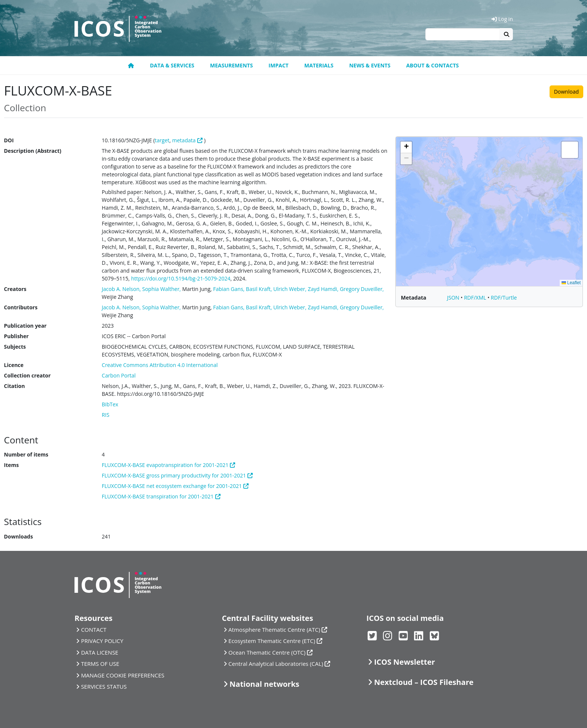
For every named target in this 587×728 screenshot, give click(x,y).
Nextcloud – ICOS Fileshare (424, 682)
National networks (264, 684)
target (162, 140)
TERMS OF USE (100, 664)
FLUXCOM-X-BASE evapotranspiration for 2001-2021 (165, 465)
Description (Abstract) (33, 151)
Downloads (19, 536)
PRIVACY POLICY (102, 641)
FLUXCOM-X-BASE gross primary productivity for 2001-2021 (174, 475)
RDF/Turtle (504, 298)
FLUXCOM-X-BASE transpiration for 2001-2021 (158, 496)
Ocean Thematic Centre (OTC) (267, 652)
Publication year (25, 326)
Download (566, 92)
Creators (15, 289)
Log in (502, 19)
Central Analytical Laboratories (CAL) (276, 664)
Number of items (26, 454)
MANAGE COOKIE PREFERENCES (123, 675)
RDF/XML (476, 298)
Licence (14, 365)
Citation (15, 386)
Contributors (21, 307)
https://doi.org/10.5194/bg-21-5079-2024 (181, 278)
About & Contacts (433, 65)
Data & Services (172, 65)
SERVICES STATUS (104, 686)
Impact (278, 65)
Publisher (16, 336)
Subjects (15, 347)
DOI (9, 140)
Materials (319, 65)
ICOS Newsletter (404, 662)
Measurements (231, 65)
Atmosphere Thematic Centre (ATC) (274, 630)
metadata (184, 140)
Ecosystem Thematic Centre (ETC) (272, 641)
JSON (454, 298)
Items (12, 465)
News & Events (370, 65)
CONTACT (94, 630)
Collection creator (28, 375)
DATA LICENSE (100, 652)
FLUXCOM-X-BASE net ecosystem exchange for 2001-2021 (172, 486)
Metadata (414, 298)
